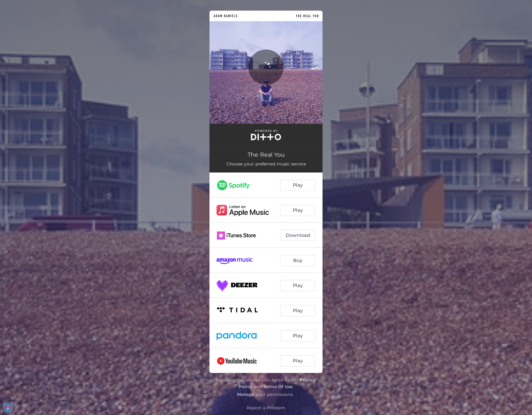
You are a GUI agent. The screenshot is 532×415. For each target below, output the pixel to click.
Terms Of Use (278, 387)
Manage (246, 394)
